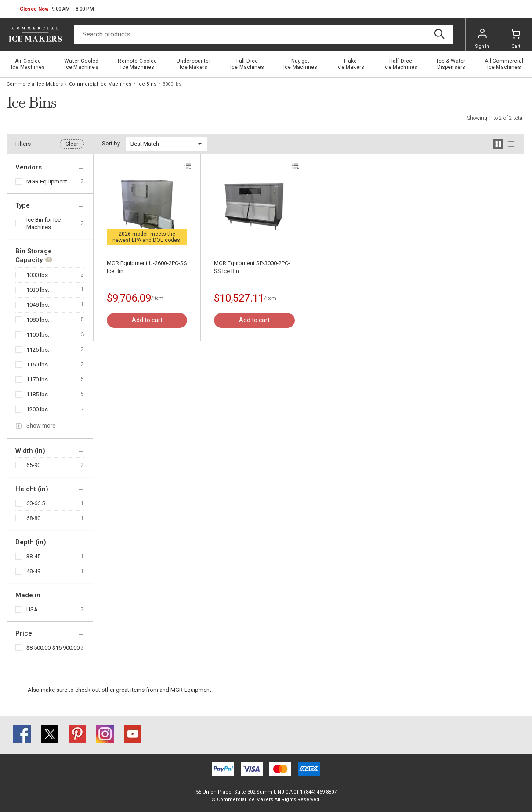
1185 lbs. (38, 394)
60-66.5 (36, 503)
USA (32, 609)
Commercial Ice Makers (35, 84)
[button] (57, 9)
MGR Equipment (47, 181)
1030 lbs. (38, 290)
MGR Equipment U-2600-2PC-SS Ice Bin (147, 267)
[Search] (264, 34)
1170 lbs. (38, 379)
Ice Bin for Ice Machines (43, 223)
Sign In (482, 39)
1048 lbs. (38, 305)
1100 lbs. (38, 335)
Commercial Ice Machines (100, 84)
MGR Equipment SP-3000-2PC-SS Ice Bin (252, 267)
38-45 (33, 556)
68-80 (33, 518)
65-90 (33, 465)
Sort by (111, 143)
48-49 (33, 571)
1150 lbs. (38, 365)
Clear (72, 144)
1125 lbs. (38, 350)
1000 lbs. (38, 275)
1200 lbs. (38, 409)
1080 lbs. (38, 320)
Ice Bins (147, 84)
